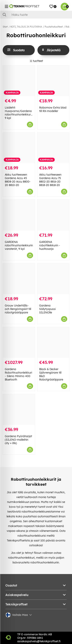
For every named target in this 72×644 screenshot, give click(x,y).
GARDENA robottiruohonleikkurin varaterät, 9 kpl (19, 245)
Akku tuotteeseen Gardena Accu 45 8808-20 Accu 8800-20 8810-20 (18, 180)
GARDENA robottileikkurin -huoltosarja (50, 245)
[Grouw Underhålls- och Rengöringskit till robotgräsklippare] (19, 279)
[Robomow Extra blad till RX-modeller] (53, 81)
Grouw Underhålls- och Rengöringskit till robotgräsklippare (18, 309)
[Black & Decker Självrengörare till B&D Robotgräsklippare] (53, 342)
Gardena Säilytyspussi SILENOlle (47, 309)
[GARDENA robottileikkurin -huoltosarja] (53, 215)
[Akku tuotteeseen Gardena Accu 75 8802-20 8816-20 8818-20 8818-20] (53, 148)
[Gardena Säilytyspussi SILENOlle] (53, 279)
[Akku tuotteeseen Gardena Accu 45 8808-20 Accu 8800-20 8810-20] (19, 148)
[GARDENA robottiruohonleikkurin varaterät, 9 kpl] (19, 215)
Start (5, 27)
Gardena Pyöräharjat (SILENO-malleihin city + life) (18, 440)
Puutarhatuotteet (54, 27)
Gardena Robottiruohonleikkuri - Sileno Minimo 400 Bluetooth (18, 374)
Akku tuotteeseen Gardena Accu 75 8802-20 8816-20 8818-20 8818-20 (50, 180)
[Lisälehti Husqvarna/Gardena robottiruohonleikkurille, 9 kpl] (19, 81)
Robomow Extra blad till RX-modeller (53, 109)
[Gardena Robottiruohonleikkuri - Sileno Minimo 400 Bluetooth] (19, 342)
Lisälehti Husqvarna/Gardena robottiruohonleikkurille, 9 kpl (20, 113)
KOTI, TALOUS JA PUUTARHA (26, 27)
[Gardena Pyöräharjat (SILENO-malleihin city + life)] (19, 410)
